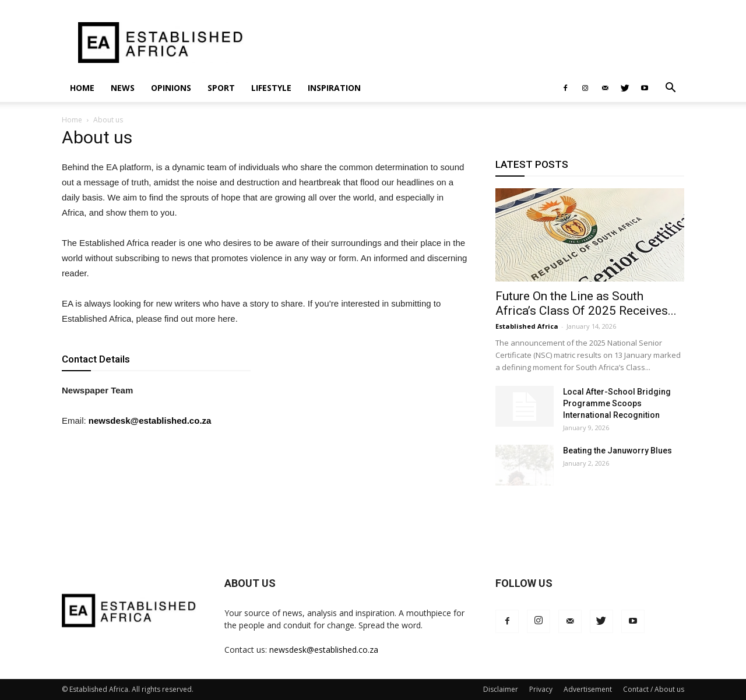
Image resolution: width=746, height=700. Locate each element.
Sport (221, 88)
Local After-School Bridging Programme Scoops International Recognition (617, 403)
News (123, 88)
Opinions (171, 88)
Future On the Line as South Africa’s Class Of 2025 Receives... (586, 303)
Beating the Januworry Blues (617, 451)
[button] (670, 89)
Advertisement (588, 689)
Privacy (541, 689)
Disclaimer (501, 689)
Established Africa (527, 326)
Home (82, 88)
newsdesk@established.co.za (150, 421)
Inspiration (334, 88)
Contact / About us (654, 689)
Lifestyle (271, 88)
